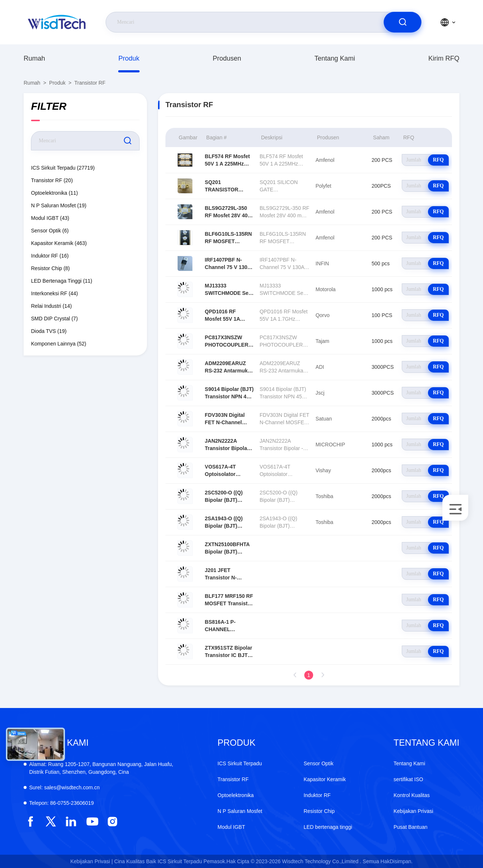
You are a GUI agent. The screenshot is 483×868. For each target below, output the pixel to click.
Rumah (34, 58)
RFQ (438, 160)
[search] (402, 22)
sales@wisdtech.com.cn (64, 787)
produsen (227, 58)
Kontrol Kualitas (412, 795)
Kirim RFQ (444, 58)
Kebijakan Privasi (413, 811)
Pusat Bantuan (411, 827)
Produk (129, 58)
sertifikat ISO (408, 779)
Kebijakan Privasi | (92, 861)
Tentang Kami (335, 58)
